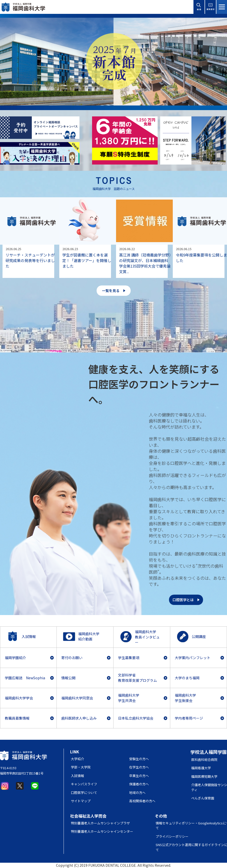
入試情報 (77, 776)
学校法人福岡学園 (209, 752)
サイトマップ (81, 801)
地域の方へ (137, 793)
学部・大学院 (81, 767)
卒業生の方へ (139, 776)
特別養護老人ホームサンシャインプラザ (100, 823)
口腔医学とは (183, 600)
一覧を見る (111, 291)
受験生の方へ (139, 759)
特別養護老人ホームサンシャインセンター (102, 831)
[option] (113, 62)
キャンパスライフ (84, 784)
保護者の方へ (139, 784)
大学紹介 (77, 759)
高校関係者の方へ (142, 801)
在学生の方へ (139, 767)
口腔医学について (84, 793)
